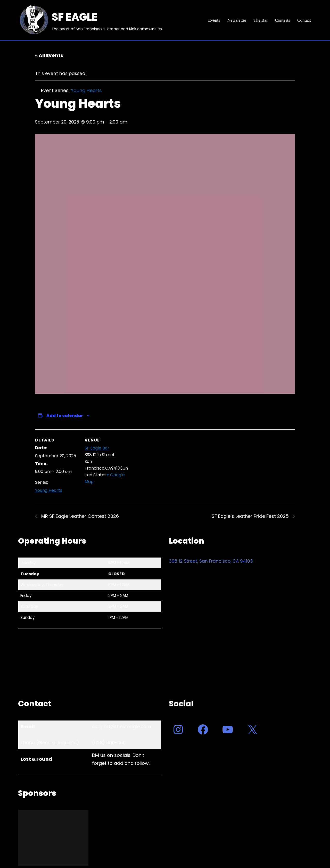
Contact (304, 20)
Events (214, 20)
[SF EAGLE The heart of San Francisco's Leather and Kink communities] (90, 20)
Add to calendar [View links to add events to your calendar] (65, 416)
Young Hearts (49, 490)
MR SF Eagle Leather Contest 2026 (79, 516)
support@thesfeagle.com (122, 727)
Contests (283, 20)
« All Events (49, 55)
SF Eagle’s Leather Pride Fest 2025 (251, 516)
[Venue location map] (161, 465)
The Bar (261, 20)
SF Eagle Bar (97, 448)
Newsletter (237, 20)
